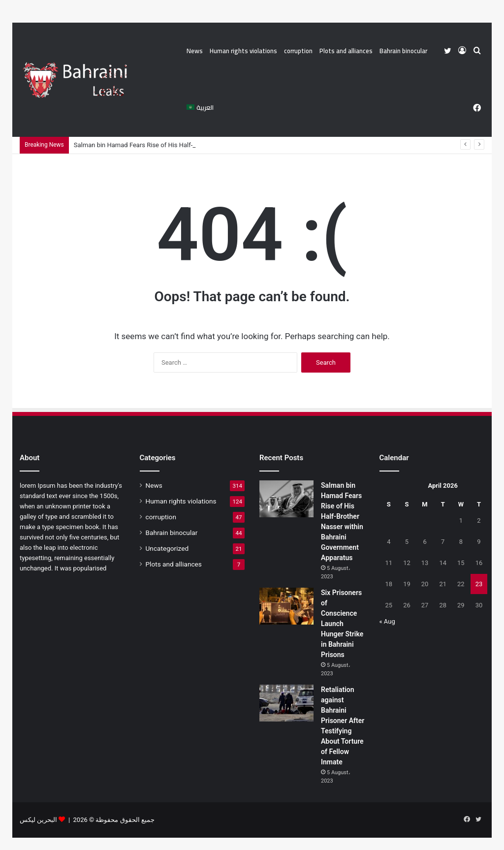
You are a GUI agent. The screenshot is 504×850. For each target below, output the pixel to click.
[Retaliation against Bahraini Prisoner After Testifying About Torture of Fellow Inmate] (286, 703)
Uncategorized (167, 548)
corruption (298, 51)
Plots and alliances (346, 51)
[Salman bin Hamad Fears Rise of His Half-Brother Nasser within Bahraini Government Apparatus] (286, 499)
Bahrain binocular (403, 51)
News (195, 51)
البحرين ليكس (38, 820)
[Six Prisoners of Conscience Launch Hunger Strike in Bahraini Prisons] (286, 606)
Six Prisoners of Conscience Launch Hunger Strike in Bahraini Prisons (342, 624)
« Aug (387, 621)
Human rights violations (243, 51)
